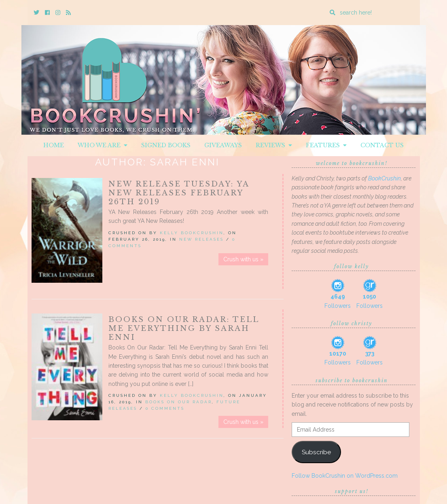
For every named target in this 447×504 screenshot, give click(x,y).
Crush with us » (243, 259)
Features (326, 145)
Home (54, 145)
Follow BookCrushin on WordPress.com (345, 476)
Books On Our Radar (179, 402)
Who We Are (103, 145)
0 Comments (165, 408)
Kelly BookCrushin (192, 233)
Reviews (274, 145)
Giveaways (223, 145)
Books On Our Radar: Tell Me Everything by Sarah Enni (184, 328)
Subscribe (316, 452)
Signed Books (166, 145)
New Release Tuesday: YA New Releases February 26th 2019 (179, 193)
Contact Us (382, 145)
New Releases (201, 239)
